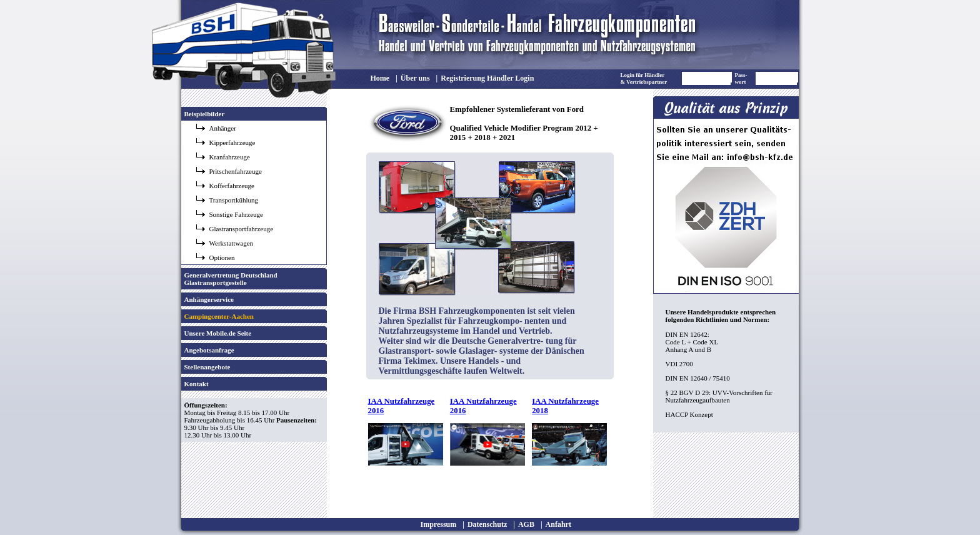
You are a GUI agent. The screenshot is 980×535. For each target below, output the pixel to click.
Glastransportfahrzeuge (242, 229)
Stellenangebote (207, 367)
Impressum (439, 524)
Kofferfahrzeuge (232, 186)
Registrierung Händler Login (487, 78)
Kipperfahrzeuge (232, 142)
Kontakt (197, 384)
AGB (526, 524)
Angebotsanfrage (209, 350)
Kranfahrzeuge (230, 157)
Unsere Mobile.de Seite (218, 333)
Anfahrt (558, 524)
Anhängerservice (209, 299)
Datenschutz (487, 524)
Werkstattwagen (232, 243)
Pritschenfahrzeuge (236, 171)
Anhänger (223, 128)
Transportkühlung (234, 200)
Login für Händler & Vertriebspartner (644, 78)
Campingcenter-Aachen (219, 316)
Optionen (222, 257)
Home (380, 78)
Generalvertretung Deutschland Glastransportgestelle (231, 279)
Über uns (415, 78)
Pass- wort (741, 78)
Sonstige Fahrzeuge (236, 214)
